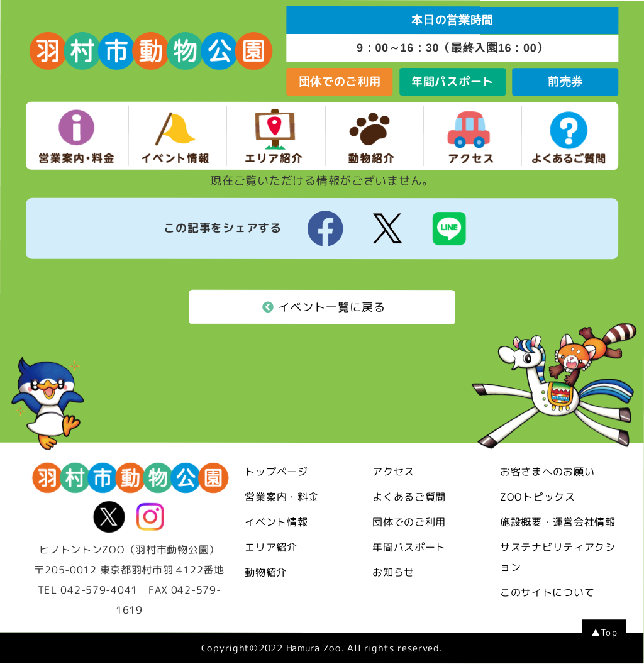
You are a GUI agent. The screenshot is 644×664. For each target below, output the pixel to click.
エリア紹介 (271, 548)
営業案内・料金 (281, 497)
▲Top (604, 634)
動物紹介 (266, 573)
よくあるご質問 (409, 497)
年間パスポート (452, 81)
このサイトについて (547, 593)
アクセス (393, 472)
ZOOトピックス (538, 497)
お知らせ (393, 573)
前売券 (565, 81)
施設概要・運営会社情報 (558, 523)
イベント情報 (276, 523)
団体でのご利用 (340, 81)
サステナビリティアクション (558, 558)
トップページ (276, 472)
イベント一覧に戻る (324, 308)
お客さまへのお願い (547, 472)
